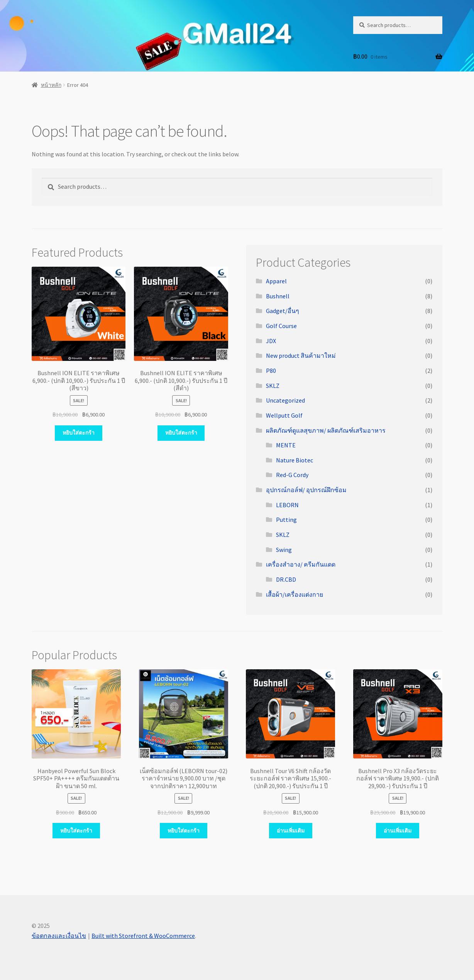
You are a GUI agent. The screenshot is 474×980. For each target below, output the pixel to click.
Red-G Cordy (292, 475)
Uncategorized (285, 400)
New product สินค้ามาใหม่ (301, 355)
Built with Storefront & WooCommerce (143, 936)
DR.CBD (286, 579)
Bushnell (278, 296)
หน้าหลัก (51, 85)
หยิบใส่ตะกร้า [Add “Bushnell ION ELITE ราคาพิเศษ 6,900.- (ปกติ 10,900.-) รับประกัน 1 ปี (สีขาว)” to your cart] (79, 433)
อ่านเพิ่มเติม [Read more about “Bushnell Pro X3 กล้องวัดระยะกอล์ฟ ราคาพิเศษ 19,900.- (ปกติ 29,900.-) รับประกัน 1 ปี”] (398, 831)
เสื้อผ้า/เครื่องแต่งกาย (295, 594)
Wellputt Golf (284, 415)
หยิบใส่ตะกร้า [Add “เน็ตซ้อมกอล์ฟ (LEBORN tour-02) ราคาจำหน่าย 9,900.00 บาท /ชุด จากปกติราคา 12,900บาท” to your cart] (184, 831)
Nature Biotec (295, 460)
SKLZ (273, 386)
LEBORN (287, 505)
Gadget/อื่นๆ (283, 311)
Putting (286, 520)
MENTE (286, 445)
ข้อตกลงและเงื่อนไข (59, 936)
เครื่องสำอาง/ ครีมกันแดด (301, 564)
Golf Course (281, 326)
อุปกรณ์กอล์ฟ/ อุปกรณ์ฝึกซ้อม (306, 490)
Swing (284, 550)
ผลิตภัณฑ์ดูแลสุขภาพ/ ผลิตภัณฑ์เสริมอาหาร (326, 430)
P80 (271, 371)
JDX (271, 341)
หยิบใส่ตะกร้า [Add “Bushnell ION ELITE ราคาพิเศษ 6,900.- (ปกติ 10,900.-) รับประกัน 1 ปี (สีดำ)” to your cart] (181, 433)
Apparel (276, 281)
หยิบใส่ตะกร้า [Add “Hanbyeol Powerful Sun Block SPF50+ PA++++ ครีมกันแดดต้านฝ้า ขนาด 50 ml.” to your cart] (76, 831)
